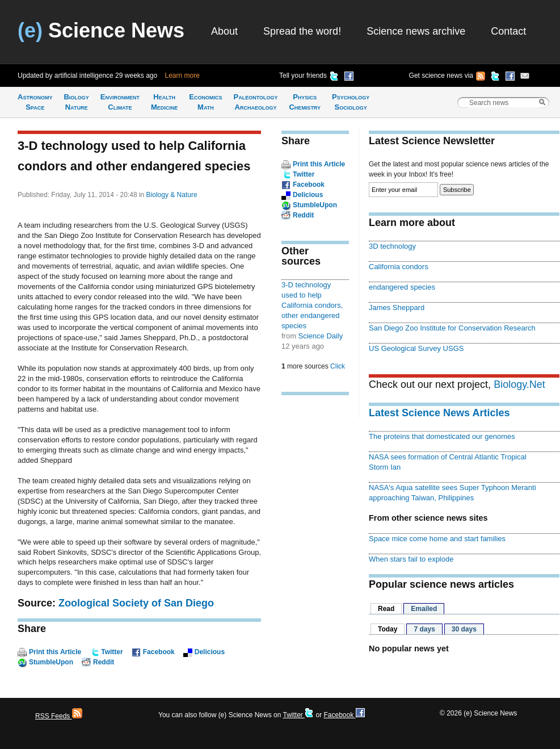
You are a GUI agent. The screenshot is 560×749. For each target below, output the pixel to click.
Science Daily (321, 336)
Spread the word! (302, 31)
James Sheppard (397, 307)
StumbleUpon (51, 662)
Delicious (210, 652)
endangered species (402, 287)
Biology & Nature (172, 195)
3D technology (392, 246)
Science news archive (416, 31)
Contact (508, 31)
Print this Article (55, 652)
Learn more (182, 76)
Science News (101, 30)
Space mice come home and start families (437, 539)
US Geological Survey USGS (416, 348)
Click (338, 366)
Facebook (159, 652)
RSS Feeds (59, 716)
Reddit (104, 662)
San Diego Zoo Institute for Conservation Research (452, 328)
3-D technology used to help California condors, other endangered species (312, 305)
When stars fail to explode (411, 559)
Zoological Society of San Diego (136, 603)
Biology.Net (519, 384)
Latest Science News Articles (439, 413)
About (224, 31)
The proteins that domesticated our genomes (442, 436)
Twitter (112, 652)
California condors (399, 267)
